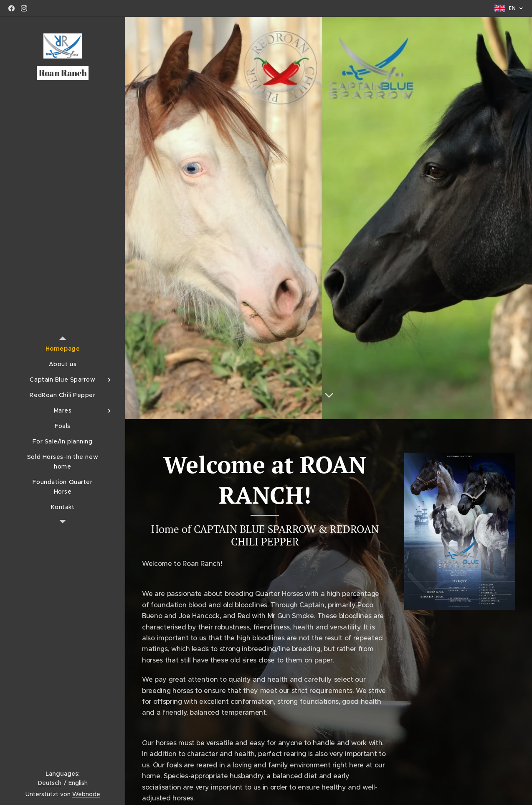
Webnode (86, 794)
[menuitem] (63, 349)
